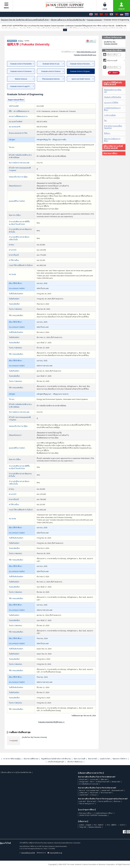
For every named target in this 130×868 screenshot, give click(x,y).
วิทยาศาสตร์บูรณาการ (87, 804)
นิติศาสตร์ (104, 779)
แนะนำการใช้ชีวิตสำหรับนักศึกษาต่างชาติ (113, 83)
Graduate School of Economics (81, 64)
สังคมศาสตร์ (116, 782)
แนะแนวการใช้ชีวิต (111, 103)
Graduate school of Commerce (21, 71)
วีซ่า (105, 121)
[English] (96, 14)
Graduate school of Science (51, 71)
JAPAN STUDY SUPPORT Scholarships (93, 815)
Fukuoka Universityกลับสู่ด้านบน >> (51, 722)
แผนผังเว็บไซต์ (105, 759)
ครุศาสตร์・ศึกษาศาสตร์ (87, 801)
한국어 (122, 825)
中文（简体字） (99, 825)
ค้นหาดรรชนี (92, 759)
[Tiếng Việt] (117, 14)
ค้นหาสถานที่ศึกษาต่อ (31, 759)
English (89, 825)
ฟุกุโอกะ (21, 41)
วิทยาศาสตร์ (94, 793)
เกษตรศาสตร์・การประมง (88, 795)
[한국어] (111, 14)
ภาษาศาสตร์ (94, 779)
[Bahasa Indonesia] (122, 14)
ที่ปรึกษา (107, 133)
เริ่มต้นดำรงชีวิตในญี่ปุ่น (113, 97)
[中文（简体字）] (101, 14)
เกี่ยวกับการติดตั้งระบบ (75, 762)
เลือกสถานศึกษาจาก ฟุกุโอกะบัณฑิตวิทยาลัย (16, 772)
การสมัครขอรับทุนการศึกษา (112, 109)
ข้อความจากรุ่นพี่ (79, 759)
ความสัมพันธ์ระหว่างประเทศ (89, 784)
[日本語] (91, 14)
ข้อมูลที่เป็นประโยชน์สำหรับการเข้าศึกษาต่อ (56, 759)
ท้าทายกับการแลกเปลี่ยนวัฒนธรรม (113, 127)
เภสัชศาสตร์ (83, 793)
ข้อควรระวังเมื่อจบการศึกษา (112, 140)
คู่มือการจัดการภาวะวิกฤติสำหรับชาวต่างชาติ (113, 147)
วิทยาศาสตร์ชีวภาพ (105, 801)
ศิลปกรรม (117, 801)
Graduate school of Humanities (21, 64)
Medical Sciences (21, 79)
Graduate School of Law (51, 64)
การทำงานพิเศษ (110, 115)
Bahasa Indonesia (95, 827)
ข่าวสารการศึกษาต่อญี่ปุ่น (12, 759)
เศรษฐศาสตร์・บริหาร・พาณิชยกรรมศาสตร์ (94, 782)
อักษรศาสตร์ (83, 779)
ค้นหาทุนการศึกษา (110, 153)
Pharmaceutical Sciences (51, 79)
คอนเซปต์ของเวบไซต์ (27, 853)
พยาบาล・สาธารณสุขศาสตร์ (89, 790)
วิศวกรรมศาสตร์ (106, 793)
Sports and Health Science (81, 79)
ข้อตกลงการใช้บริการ (120, 759)
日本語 (82, 825)
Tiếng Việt (83, 827)
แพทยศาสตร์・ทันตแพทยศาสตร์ (112, 790)
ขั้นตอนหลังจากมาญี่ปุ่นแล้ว (113, 91)
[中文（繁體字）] (106, 14)
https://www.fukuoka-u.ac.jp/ (86, 52)
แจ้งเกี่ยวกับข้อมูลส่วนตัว (56, 762)
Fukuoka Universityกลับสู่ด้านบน (85, 55)
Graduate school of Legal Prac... (21, 86)
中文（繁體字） (112, 825)
